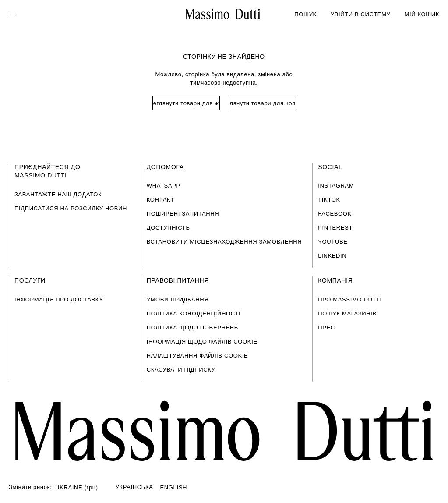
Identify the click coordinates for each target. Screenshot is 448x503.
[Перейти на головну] (223, 14)
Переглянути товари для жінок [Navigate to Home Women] (186, 103)
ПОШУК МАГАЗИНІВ (347, 313)
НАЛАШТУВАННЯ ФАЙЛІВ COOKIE (198, 356)
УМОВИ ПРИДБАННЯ (178, 299)
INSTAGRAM (336, 186)
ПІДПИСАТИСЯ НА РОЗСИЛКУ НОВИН (71, 208)
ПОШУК (305, 14)
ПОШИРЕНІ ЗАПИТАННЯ (183, 214)
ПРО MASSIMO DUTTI (350, 299)
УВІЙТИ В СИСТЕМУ (361, 14)
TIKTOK (329, 200)
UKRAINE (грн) (77, 487)
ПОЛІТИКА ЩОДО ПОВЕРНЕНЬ (192, 328)
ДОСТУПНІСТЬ (168, 228)
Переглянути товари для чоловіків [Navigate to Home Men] (262, 103)
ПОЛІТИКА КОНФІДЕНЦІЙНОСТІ (194, 313)
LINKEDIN (332, 256)
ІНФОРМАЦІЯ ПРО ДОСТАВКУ (59, 299)
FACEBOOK (335, 214)
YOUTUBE (333, 242)
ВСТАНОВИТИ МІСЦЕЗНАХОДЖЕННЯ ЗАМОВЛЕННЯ (224, 242)
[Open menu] (15, 14)
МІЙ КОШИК (422, 14)
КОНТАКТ (161, 200)
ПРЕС (326, 328)
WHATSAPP (164, 186)
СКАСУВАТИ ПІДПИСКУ (181, 370)
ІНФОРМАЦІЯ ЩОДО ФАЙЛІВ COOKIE (202, 342)
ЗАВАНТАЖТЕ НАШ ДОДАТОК (58, 194)
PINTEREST (335, 228)
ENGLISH (174, 487)
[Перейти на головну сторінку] (224, 431)
